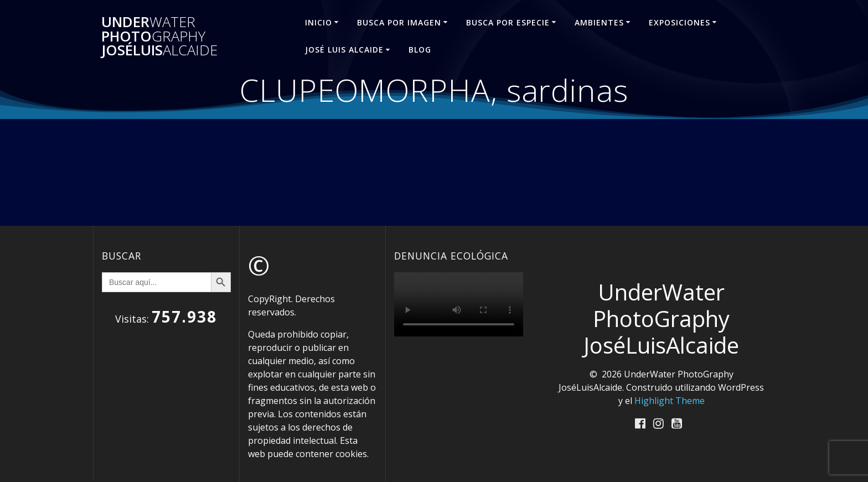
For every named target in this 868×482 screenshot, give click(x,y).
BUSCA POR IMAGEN (399, 22)
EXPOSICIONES (680, 22)
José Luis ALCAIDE (344, 50)
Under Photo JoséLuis (159, 36)
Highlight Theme (670, 401)
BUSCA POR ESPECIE (508, 22)
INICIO (319, 22)
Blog (420, 50)
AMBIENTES (599, 22)
